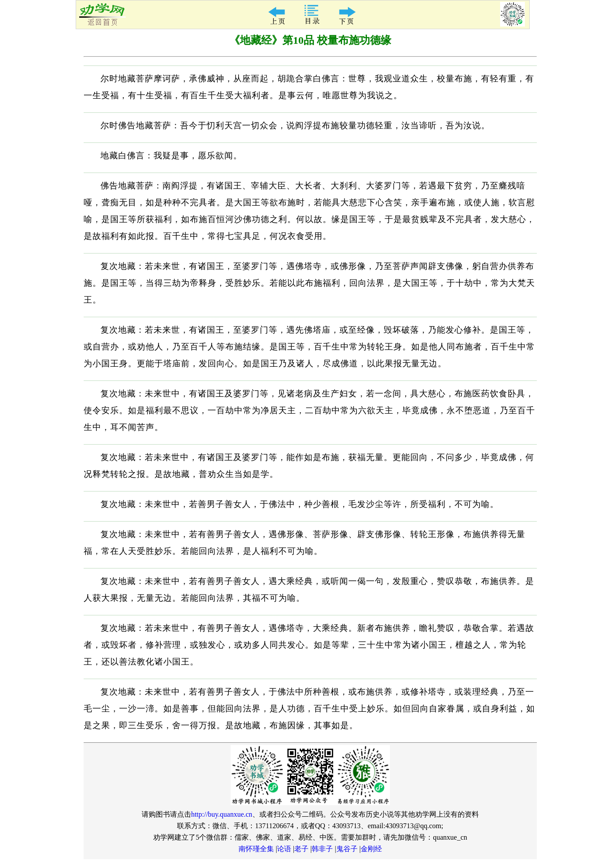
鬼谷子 (347, 849)
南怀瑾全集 (256, 849)
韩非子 (322, 849)
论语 (284, 849)
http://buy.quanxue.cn (222, 814)
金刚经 (371, 849)
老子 (301, 849)
